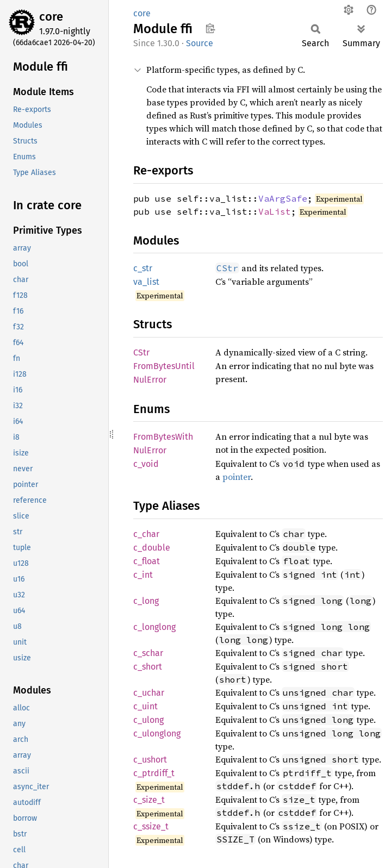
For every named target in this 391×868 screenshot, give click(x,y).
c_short (148, 667)
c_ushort (150, 760)
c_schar (148, 653)
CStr (141, 352)
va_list (146, 282)
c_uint (145, 706)
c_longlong (154, 627)
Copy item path (210, 28)
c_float (147, 561)
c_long (146, 601)
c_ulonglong (157, 733)
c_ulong (148, 720)
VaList (275, 211)
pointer (237, 477)
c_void (146, 464)
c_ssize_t (151, 826)
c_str (143, 268)
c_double (152, 548)
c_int (143, 575)
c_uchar (149, 693)
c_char (146, 534)
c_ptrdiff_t (154, 773)
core (51, 17)
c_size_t (149, 800)
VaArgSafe (283, 198)
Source (200, 43)
